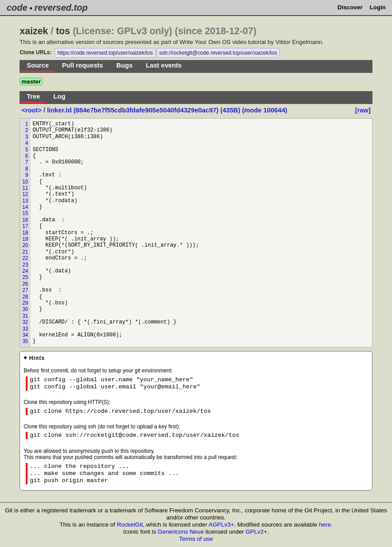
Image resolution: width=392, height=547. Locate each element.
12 (25, 194)
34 (25, 335)
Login (378, 7)
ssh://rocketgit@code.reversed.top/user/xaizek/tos (218, 53)
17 (25, 226)
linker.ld (59, 110)
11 (25, 188)
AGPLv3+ (221, 525)
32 (25, 322)
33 (25, 329)
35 (25, 341)
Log (59, 96)
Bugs (125, 65)
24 (25, 271)
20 (25, 245)
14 (25, 207)
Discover (350, 7)
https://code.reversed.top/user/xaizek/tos (105, 53)
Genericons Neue (181, 532)
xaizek (34, 31)
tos (63, 31)
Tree (33, 96)
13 (25, 201)
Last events (164, 65)
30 (25, 309)
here (325, 525)
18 (25, 233)
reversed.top (61, 8)
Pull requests (83, 65)
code (17, 8)
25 (25, 277)
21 (25, 252)
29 (25, 303)
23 (25, 265)
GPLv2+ (256, 532)
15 (25, 213)
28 (25, 297)
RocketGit (130, 525)
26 (25, 284)
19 (25, 239)
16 (25, 220)
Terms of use (196, 539)
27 (25, 290)
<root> (32, 110)
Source (38, 65)
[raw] (363, 110)
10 (25, 182)
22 (25, 258)
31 (25, 316)
